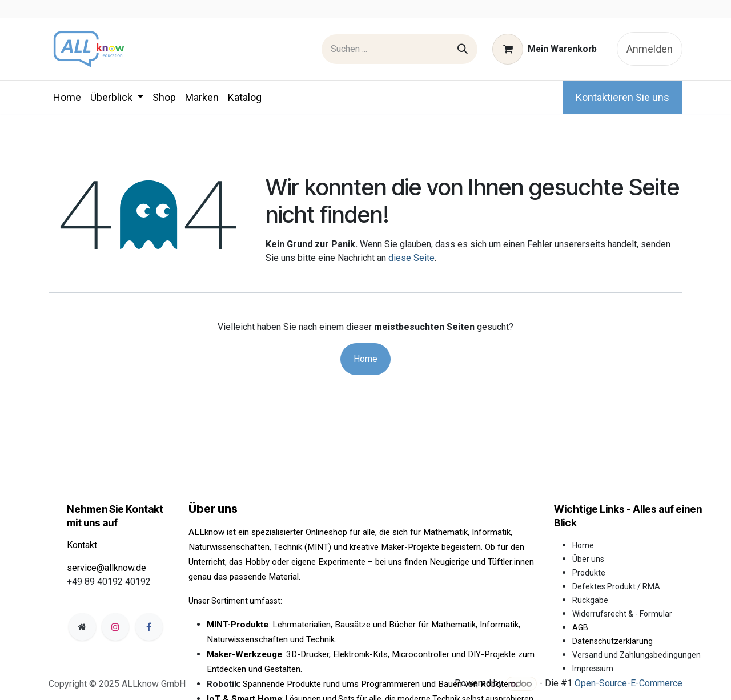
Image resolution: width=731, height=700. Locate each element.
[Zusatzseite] (82, 627)
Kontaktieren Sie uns (622, 97)
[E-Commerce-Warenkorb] (545, 49)
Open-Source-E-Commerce (628, 684)
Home (365, 359)
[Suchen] (463, 49)
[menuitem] (67, 97)
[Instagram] (115, 627)
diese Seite (411, 258)
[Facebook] (149, 627)
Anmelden (650, 49)
